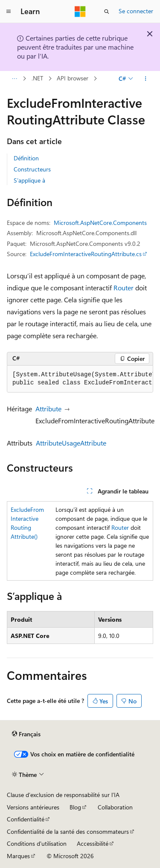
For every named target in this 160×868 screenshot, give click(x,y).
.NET (37, 78)
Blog (75, 807)
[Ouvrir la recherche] (107, 12)
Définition (26, 158)
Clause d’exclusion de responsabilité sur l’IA (63, 795)
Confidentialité (26, 819)
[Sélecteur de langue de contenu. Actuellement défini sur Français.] (26, 734)
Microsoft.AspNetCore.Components (100, 223)
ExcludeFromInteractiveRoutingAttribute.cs (86, 254)
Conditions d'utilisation (37, 843)
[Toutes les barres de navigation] (14, 79)
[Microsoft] (80, 12)
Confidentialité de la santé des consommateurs (68, 831)
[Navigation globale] (9, 12)
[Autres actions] (146, 79)
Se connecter (136, 11)
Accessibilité (93, 843)
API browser (73, 78)
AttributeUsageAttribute (71, 443)
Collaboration (115, 807)
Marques (18, 856)
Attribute (48, 409)
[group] (80, 379)
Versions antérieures (33, 807)
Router (124, 288)
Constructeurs (32, 169)
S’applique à (29, 180)
